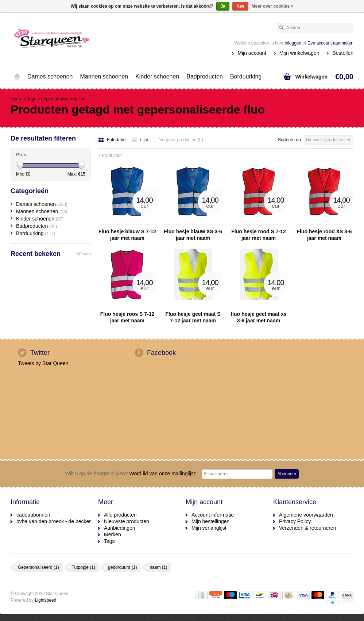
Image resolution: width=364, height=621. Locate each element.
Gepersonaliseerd (38, 567)
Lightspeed (46, 600)
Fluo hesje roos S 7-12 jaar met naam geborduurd (127, 317)
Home (17, 77)
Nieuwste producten (127, 521)
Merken (113, 534)
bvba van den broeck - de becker (54, 521)
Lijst (140, 140)
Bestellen (343, 53)
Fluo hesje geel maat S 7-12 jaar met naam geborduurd (193, 317)
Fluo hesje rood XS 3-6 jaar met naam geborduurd (324, 235)
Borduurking (246, 76)
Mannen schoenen (104, 76)
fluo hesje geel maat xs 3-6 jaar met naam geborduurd (258, 317)
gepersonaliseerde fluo (63, 99)
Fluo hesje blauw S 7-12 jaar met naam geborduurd (127, 235)
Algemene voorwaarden (306, 515)
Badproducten (205, 76)
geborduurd (122, 567)
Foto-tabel (113, 140)
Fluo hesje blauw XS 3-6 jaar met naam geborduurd (193, 235)
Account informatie (213, 515)
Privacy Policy (295, 521)
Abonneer (287, 474)
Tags (32, 99)
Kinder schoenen (157, 76)
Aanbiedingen (120, 528)
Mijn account (252, 53)
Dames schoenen (50, 76)
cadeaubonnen (33, 515)
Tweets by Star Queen (43, 363)
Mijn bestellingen (210, 521)
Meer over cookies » (273, 6)
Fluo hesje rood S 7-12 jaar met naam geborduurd (258, 235)
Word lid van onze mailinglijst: (131, 474)
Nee (240, 6)
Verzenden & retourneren (307, 528)
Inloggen (293, 43)
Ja (223, 6)
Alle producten (120, 515)
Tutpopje (84, 567)
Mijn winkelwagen (299, 53)
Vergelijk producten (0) (181, 140)
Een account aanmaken (330, 43)
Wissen (84, 254)
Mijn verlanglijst (209, 528)
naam (158, 567)
